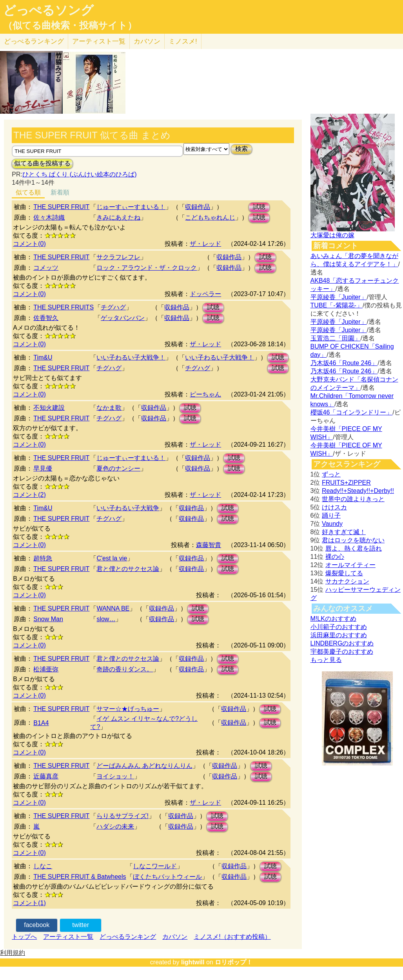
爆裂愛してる (344, 573)
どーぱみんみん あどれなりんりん (144, 766)
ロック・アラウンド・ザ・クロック (147, 268)
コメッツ (46, 268)
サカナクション (347, 581)
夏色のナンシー (118, 468)
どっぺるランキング (128, 937)
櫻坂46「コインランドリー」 (352, 412)
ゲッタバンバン (123, 318)
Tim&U (43, 357)
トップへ (24, 937)
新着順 (60, 192)
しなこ (43, 866)
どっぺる (34, 41)
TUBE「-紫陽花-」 (337, 305)
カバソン (147, 41)
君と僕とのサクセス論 (128, 569)
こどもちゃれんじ (210, 217)
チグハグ (113, 307)
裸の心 (335, 557)
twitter (81, 925)
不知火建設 (49, 408)
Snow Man (48, 619)
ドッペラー (205, 294)
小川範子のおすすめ (339, 627)
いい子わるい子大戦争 (128, 508)
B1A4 (41, 723)
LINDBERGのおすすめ (342, 643)
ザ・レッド (205, 244)
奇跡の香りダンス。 (125, 669)
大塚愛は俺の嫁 (332, 235)
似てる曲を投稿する (42, 163)
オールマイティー (350, 565)
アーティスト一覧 (68, 937)
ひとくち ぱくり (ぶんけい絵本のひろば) (80, 174)
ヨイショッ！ (115, 776)
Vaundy (332, 524)
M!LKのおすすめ (333, 619)
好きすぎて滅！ (344, 532)
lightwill (193, 962)
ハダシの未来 (115, 826)
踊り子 (331, 515)
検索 (241, 149)
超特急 (43, 558)
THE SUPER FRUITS (64, 307)
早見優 (43, 468)
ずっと (331, 474)
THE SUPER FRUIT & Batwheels (80, 877)
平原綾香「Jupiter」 (339, 297)
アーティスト (99, 41)
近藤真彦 (46, 776)
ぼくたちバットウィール (167, 877)
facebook (37, 925)
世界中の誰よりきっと (353, 499)
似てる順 (28, 192)
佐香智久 (46, 318)
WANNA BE (113, 608)
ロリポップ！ (234, 962)
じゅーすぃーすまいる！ (131, 207)
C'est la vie (112, 558)
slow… (106, 619)
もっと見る (326, 660)
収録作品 (198, 207)
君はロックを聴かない (353, 540)
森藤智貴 (209, 545)
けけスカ (334, 507)
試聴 (259, 207)
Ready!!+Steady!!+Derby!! (358, 491)
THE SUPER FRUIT (61, 207)
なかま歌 (109, 408)
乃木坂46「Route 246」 (344, 363)
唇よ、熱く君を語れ (354, 548)
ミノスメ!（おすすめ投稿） (232, 937)
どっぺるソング (48, 10)
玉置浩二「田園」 (336, 338)
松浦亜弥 (46, 669)
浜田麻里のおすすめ (339, 635)
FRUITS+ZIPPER (346, 483)
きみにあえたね (118, 217)
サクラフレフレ (118, 257)
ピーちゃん (205, 394)
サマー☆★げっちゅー (128, 709)
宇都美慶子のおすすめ (342, 652)
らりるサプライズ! (122, 816)
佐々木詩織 (49, 217)
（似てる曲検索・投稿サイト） (70, 25)
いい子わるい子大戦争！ (131, 357)
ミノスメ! (183, 41)
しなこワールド (155, 866)
